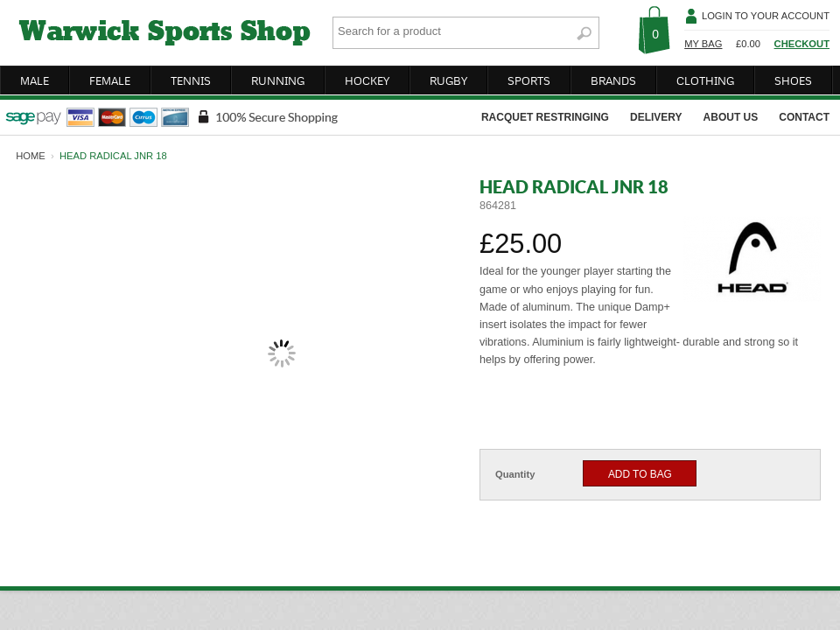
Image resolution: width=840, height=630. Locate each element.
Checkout (802, 44)
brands (613, 80)
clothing (705, 80)
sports (529, 80)
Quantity (515, 474)
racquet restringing (545, 117)
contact (804, 117)
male (35, 80)
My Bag (703, 44)
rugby (448, 80)
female (110, 80)
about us (731, 117)
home (31, 156)
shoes (793, 80)
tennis (191, 80)
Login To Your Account (766, 16)
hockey (367, 80)
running (278, 80)
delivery (656, 117)
